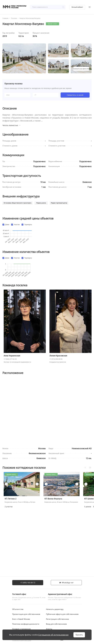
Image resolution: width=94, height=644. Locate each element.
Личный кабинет (77, 7)
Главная (5, 18)
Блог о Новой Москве (21, 622)
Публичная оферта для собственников (62, 617)
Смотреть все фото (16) (81, 69)
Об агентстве (18, 612)
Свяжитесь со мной (75, 95)
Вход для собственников (56, 627)
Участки (17, 225)
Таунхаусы (28, 225)
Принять (79, 635)
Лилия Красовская (58, 416)
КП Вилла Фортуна (53, 558)
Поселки (14, 18)
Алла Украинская (12, 416)
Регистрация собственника (57, 622)
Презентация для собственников (26, 617)
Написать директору (55, 612)
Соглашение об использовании (53, 635)
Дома (7, 225)
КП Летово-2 (11, 558)
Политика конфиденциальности (26, 627)
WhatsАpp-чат (66, 586)
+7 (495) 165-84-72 (28, 586)
